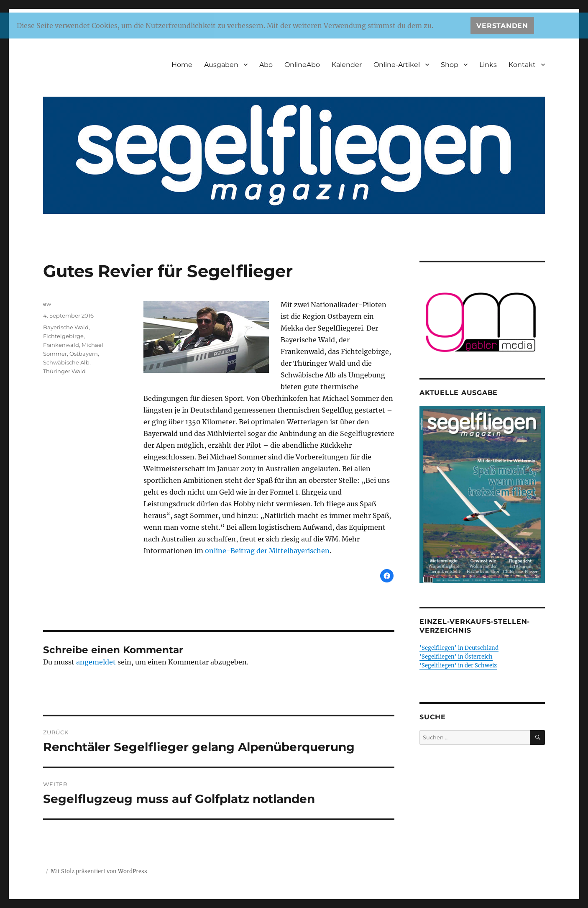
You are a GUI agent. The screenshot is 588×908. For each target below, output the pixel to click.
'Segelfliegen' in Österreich (456, 657)
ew (47, 304)
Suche (433, 717)
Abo (266, 65)
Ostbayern (84, 354)
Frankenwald (61, 345)
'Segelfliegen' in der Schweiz (458, 666)
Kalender (347, 65)
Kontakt (522, 65)
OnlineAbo (302, 65)
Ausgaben (221, 65)
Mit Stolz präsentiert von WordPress (99, 871)
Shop (450, 65)
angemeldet (96, 662)
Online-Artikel (397, 65)
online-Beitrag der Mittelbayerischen (267, 551)
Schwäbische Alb (66, 362)
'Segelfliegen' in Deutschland (459, 648)
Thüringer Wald (64, 371)
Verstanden (502, 26)
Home (182, 65)
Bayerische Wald (66, 327)
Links (488, 65)
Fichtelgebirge (63, 336)
